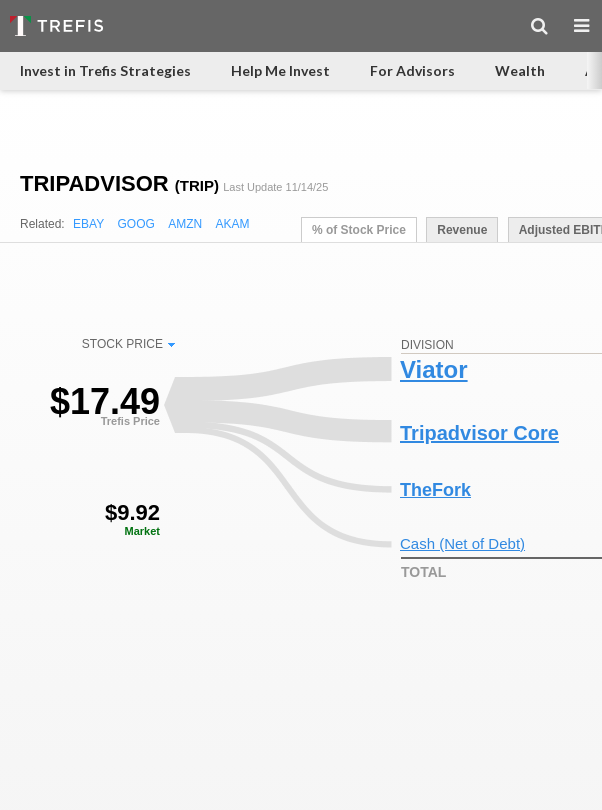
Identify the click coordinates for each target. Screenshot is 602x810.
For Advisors (412, 70)
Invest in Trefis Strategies (105, 70)
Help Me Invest (280, 70)
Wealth (520, 70)
